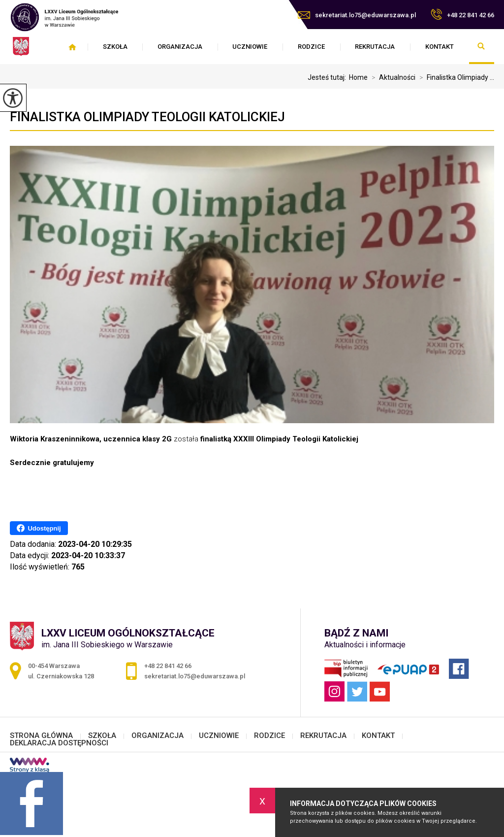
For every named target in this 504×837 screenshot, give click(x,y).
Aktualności (392, 77)
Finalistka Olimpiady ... (455, 77)
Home (358, 77)
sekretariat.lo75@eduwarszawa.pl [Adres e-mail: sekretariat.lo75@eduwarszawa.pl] (195, 676)
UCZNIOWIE (250, 47)
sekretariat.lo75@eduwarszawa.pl (357, 15)
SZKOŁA (115, 47)
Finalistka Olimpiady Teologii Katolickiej (147, 117)
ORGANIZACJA (180, 47)
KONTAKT (440, 47)
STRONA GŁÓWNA (72, 47)
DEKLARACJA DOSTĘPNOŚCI (59, 743)
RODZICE (311, 47)
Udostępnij (39, 528)
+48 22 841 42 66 (462, 14)
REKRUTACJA (375, 47)
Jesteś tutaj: (328, 77)
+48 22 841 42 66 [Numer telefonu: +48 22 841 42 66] (168, 666)
